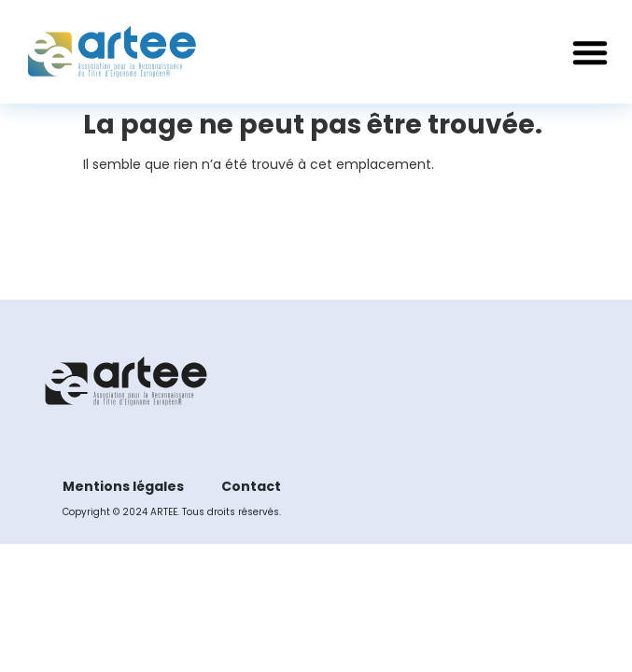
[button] (590, 52)
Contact (251, 486)
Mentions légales (123, 486)
